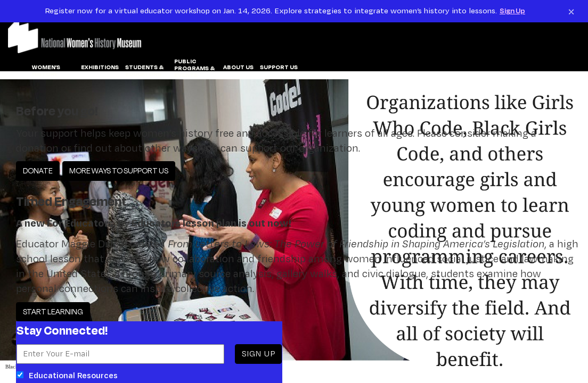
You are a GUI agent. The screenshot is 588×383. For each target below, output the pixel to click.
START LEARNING (53, 311)
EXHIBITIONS (100, 68)
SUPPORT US (279, 68)
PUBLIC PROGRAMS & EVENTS (194, 69)
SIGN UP (258, 353)
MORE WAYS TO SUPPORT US (119, 170)
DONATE (38, 170)
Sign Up (512, 11)
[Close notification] (571, 11)
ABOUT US (238, 68)
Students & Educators (144, 71)
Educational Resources (67, 375)
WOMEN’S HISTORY (46, 71)
